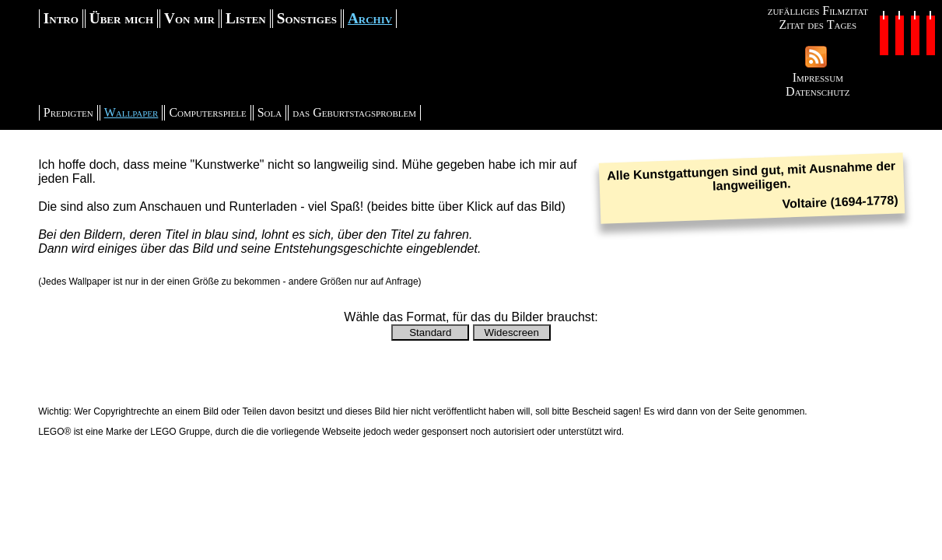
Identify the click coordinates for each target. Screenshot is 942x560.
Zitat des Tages (818, 24)
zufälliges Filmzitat (818, 10)
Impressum (818, 77)
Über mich (121, 18)
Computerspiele (207, 112)
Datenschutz (818, 91)
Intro (61, 18)
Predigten (68, 112)
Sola (270, 112)
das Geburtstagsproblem (354, 112)
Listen (246, 18)
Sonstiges (307, 18)
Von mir (189, 18)
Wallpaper (131, 112)
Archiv (370, 18)
